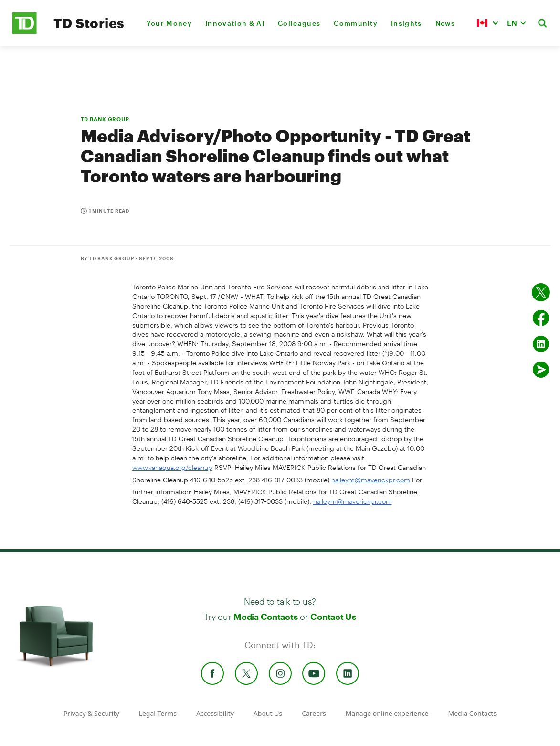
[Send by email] (541, 370)
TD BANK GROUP (105, 119)
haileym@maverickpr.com (371, 480)
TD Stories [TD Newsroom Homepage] (89, 23)
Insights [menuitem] (407, 23)
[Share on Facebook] (541, 318)
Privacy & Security (91, 713)
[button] (487, 23)
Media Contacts (265, 617)
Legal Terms (158, 713)
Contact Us (333, 617)
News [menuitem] (445, 23)
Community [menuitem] (356, 23)
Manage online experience (387, 713)
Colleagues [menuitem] (299, 23)
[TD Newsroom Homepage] (25, 31)
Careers (314, 713)
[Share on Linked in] (541, 344)
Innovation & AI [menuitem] (235, 23)
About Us (268, 713)
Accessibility (215, 713)
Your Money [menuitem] (169, 23)
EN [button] (512, 23)
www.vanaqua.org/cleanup (172, 467)
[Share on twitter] (541, 292)
